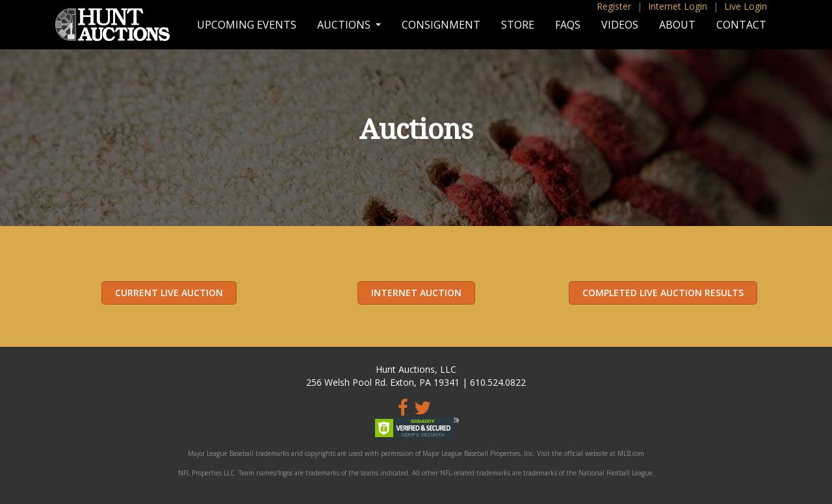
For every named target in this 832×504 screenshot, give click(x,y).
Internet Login (678, 6)
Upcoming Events (247, 25)
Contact (741, 25)
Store (518, 25)
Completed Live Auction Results (663, 293)
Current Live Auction (169, 293)
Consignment (441, 25)
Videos (620, 25)
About (677, 25)
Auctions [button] (345, 25)
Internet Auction (416, 293)
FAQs (568, 25)
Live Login (746, 6)
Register (614, 6)
